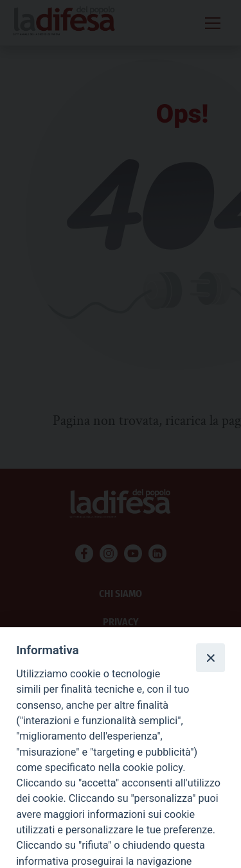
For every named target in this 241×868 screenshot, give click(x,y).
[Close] (210, 657)
